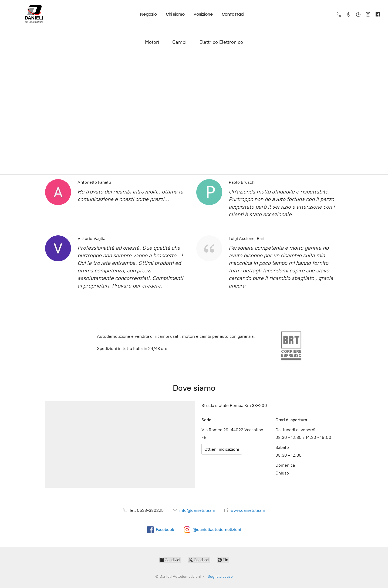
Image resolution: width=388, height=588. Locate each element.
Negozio (149, 14)
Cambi (179, 42)
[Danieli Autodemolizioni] (34, 14)
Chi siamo (175, 14)
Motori (152, 42)
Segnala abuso (220, 577)
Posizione (203, 14)
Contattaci (233, 14)
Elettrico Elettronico (221, 42)
